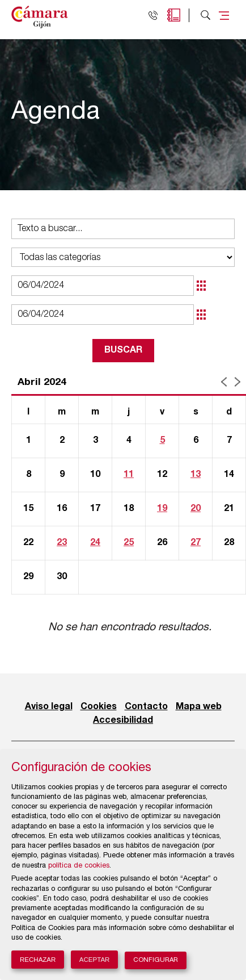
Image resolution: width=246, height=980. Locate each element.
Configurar (156, 960)
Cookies (99, 707)
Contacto (146, 707)
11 (129, 475)
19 (162, 509)
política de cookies (79, 866)
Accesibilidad (123, 721)
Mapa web (199, 707)
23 (62, 543)
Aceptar (95, 960)
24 (95, 543)
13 (196, 475)
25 (129, 543)
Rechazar (38, 960)
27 (196, 543)
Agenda (174, 15)
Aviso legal (49, 707)
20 (196, 509)
